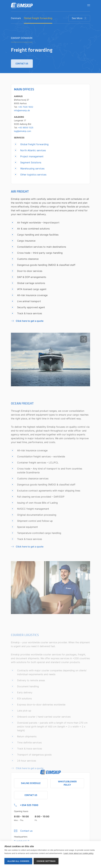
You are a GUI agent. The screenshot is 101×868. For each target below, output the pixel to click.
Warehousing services (32, 170)
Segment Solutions (31, 164)
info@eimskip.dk (22, 112)
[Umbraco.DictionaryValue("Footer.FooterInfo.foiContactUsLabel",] (23, 830)
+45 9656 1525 (26, 129)
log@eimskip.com (23, 133)
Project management (32, 158)
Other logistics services (33, 176)
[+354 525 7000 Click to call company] (26, 804)
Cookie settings (46, 861)
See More (79, 18)
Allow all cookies (18, 861)
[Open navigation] (88, 5)
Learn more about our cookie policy (78, 853)
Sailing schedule (31, 783)
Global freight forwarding (38, 18)
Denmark (16, 18)
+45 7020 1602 (26, 108)
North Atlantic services (33, 152)
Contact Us (31, 795)
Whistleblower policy (67, 783)
